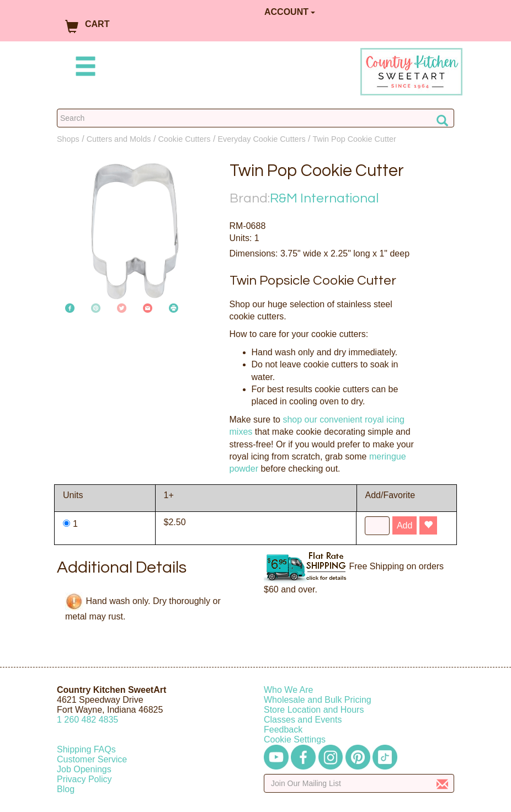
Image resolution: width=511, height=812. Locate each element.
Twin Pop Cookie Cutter (355, 139)
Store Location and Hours (314, 710)
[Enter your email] (359, 783)
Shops (68, 139)
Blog (66, 789)
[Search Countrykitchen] (255, 118)
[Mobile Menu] (83, 68)
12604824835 (87, 720)
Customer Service (92, 759)
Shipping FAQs (86, 749)
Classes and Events (303, 720)
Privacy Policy (84, 779)
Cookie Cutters (184, 139)
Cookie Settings (295, 739)
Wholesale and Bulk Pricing (318, 700)
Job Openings (84, 769)
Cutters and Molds (119, 139)
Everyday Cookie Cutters (261, 139)
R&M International (324, 198)
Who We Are (289, 690)
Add (404, 525)
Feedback (283, 730)
